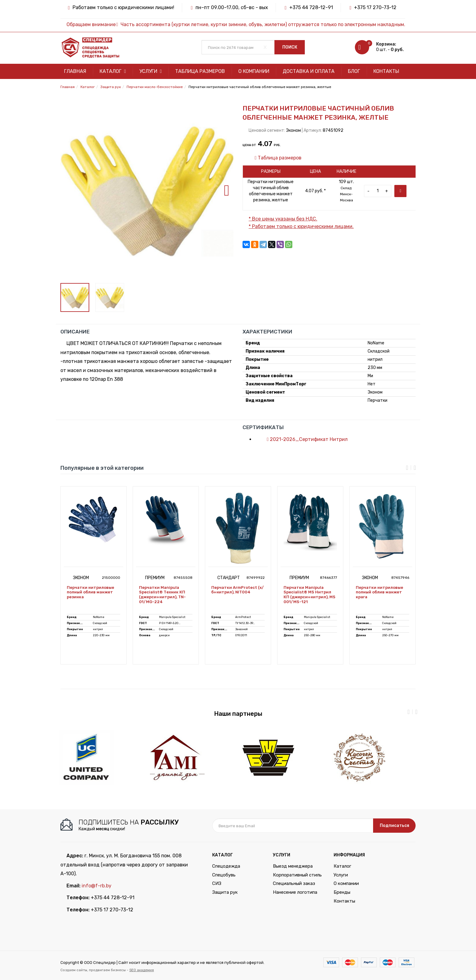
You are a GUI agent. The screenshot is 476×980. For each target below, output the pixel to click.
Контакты (386, 71)
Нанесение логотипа (295, 892)
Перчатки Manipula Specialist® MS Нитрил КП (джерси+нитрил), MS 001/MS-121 (309, 595)
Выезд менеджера (293, 866)
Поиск (290, 47)
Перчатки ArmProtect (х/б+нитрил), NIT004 (238, 590)
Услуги (151, 71)
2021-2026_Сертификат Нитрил (304, 439)
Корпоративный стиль (297, 875)
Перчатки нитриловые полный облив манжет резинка (90, 592)
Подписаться (394, 826)
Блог (354, 71)
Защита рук (225, 892)
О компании (254, 71)
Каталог (113, 71)
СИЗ (217, 883)
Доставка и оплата (309, 71)
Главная (75, 71)
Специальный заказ (294, 883)
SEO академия (142, 970)
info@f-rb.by (97, 886)
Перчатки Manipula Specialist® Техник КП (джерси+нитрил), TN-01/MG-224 (162, 595)
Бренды (342, 892)
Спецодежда (226, 866)
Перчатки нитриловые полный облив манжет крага (379, 592)
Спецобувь (224, 875)
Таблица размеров (200, 71)
